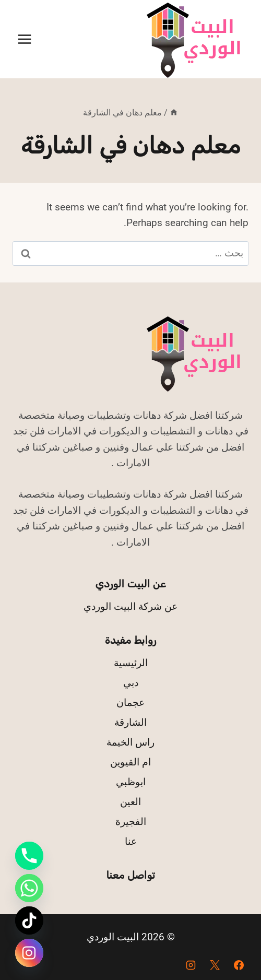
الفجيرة (131, 822)
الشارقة (130, 722)
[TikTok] (29, 920)
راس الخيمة (130, 742)
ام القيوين (130, 762)
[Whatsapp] (29, 888)
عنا (131, 841)
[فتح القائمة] (25, 39)
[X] (215, 965)
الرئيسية (131, 663)
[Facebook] (239, 965)
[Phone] (29, 856)
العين (130, 802)
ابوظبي (131, 782)
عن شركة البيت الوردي (130, 606)
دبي (131, 683)
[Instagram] (191, 965)
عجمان (130, 702)
